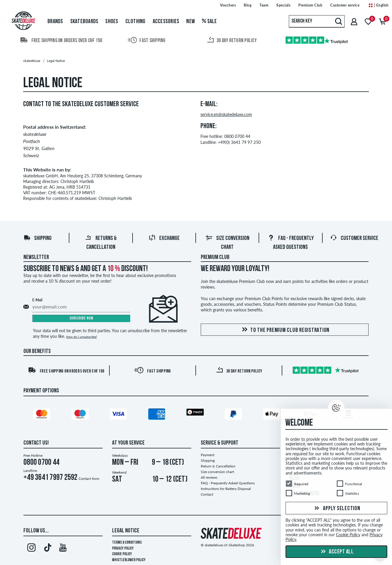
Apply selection (337, 508)
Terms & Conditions (127, 543)
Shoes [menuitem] (112, 22)
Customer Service (354, 238)
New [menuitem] (191, 22)
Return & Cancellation (218, 466)
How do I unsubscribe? (82, 337)
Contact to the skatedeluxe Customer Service (81, 104)
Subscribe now (81, 318)
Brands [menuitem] (55, 22)
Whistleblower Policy (129, 560)
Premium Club (215, 257)
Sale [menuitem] (209, 22)
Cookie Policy (122, 554)
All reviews (209, 477)
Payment (208, 455)
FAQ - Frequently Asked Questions (228, 483)
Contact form (89, 479)
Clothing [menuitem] (136, 22)
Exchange (164, 238)
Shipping (38, 238)
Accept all (337, 552)
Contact (207, 494)
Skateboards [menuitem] (84, 22)
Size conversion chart (217, 472)
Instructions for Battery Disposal (226, 489)
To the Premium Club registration (285, 330)
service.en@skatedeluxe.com (226, 114)
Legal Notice (126, 531)
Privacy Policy (123, 549)
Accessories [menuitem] (166, 22)
